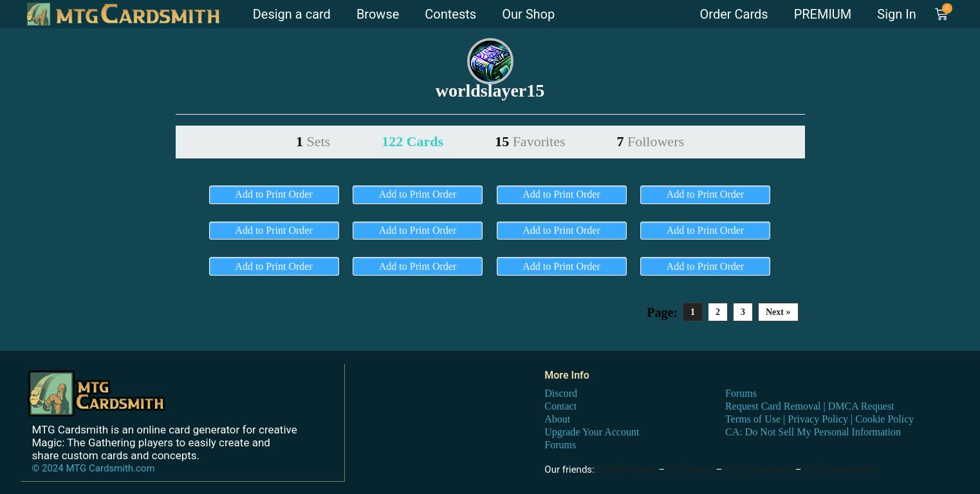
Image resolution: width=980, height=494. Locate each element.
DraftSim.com (626, 470)
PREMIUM (823, 14)
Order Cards (734, 14)
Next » (778, 312)
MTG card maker (839, 470)
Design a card (292, 14)
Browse (378, 14)
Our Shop (528, 14)
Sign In (896, 14)
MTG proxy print (759, 470)
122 (412, 141)
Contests (450, 14)
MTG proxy (690, 470)
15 (530, 141)
